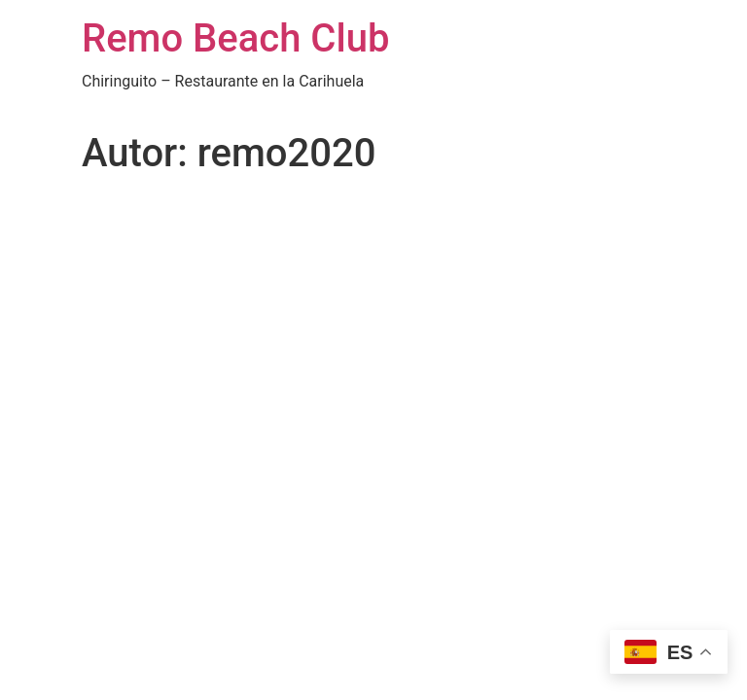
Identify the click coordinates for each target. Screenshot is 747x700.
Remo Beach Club (235, 38)
